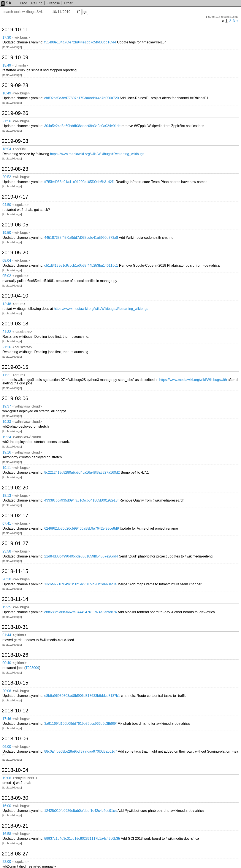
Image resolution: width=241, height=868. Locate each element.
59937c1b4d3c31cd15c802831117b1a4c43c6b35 (82, 839)
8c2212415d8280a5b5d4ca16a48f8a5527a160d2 (82, 472)
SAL (7, 3)
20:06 (7, 691)
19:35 (7, 607)
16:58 (7, 834)
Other (68, 3)
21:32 (7, 332)
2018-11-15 (15, 571)
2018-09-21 (15, 826)
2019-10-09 (15, 57)
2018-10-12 (15, 711)
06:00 (7, 747)
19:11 (7, 468)
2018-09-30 (15, 798)
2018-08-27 (15, 854)
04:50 (7, 205)
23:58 (7, 551)
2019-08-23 (15, 169)
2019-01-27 (15, 543)
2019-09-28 (15, 85)
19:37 (7, 406)
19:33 (7, 422)
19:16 (7, 452)
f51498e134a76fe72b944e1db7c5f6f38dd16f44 (80, 42)
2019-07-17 (15, 197)
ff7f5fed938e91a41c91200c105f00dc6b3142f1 (79, 182)
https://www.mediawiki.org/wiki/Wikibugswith (193, 380)
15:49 (7, 65)
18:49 (7, 93)
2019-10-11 (15, 30)
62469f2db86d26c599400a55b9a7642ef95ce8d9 (82, 528)
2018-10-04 (15, 770)
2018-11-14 (15, 599)
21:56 (7, 121)
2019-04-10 (15, 296)
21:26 (7, 347)
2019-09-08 (15, 141)
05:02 (7, 276)
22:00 (7, 862)
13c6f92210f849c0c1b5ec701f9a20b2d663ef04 (80, 584)
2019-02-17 (15, 516)
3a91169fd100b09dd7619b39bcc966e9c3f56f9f (80, 724)
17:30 (7, 37)
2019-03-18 (15, 324)
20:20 (7, 579)
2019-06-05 (15, 225)
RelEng (37, 3)
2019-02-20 (15, 488)
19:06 (7, 778)
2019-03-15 (15, 367)
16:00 (7, 806)
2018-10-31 (15, 627)
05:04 (7, 260)
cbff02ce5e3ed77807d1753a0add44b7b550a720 (82, 98)
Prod (24, 3)
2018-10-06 (15, 739)
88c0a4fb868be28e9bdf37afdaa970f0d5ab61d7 (81, 751)
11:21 (7, 375)
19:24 (7, 437)
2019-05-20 (15, 253)
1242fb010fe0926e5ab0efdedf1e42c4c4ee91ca (80, 811)
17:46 (7, 719)
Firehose (53, 3)
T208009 (32, 668)
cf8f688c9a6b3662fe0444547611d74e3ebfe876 (81, 612)
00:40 (7, 663)
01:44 (7, 635)
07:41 (7, 523)
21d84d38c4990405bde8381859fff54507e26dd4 (81, 556)
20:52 (7, 177)
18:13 (7, 496)
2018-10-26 (15, 655)
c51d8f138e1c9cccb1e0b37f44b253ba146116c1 (81, 265)
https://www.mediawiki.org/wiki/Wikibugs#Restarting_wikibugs (97, 154)
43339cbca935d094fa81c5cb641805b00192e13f (81, 500)
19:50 (7, 233)
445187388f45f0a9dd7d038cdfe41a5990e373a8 (81, 238)
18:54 (7, 149)
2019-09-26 (15, 113)
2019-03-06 (15, 398)
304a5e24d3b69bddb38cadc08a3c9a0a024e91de (82, 126)
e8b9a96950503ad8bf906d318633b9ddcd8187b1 (82, 696)
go (85, 12)
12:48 (7, 304)
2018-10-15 (15, 683)
